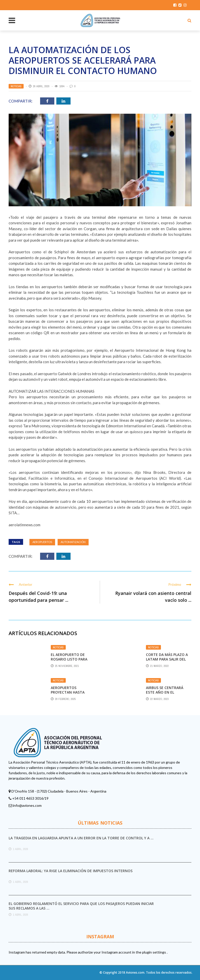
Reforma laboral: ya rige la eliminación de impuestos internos (71, 871)
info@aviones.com (27, 805)
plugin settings (154, 952)
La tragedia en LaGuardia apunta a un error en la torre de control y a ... (81, 838)
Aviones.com (135, 972)
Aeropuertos (42, 542)
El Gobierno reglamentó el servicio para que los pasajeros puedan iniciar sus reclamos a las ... (81, 906)
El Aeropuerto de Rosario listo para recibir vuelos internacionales (69, 662)
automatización (73, 542)
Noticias (16, 86)
